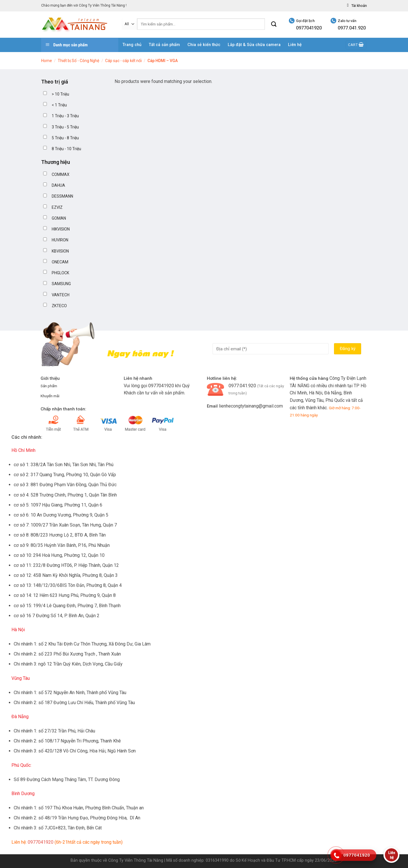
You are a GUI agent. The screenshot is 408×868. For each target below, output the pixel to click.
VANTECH (61, 295)
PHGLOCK (60, 273)
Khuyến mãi (50, 396)
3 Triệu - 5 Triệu (65, 127)
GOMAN (59, 218)
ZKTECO (59, 306)
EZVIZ (57, 207)
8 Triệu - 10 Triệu (66, 149)
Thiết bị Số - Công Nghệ (78, 61)
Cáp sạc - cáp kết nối (123, 61)
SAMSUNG (61, 284)
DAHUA (58, 185)
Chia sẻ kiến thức (204, 45)
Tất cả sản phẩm (164, 45)
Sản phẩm (49, 386)
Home (47, 61)
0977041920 (161, 386)
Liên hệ (295, 45)
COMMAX (61, 174)
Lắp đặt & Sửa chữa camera (254, 45)
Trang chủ (132, 45)
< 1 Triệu (59, 105)
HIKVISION (61, 229)
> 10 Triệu (60, 94)
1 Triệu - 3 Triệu (65, 116)
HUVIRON (60, 240)
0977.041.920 (242, 386)
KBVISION (60, 251)
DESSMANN (62, 196)
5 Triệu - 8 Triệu (65, 138)
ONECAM (60, 262)
